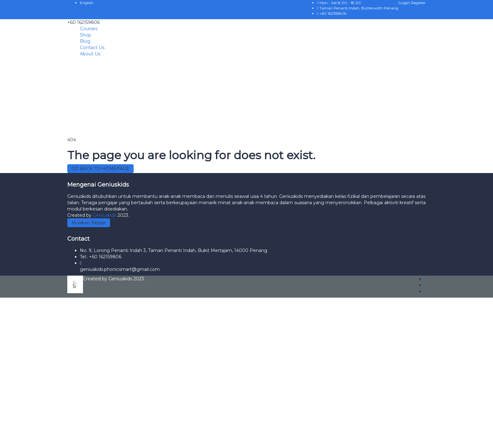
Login (405, 3)
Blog (85, 41)
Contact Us (92, 48)
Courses (89, 29)
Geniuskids (105, 215)
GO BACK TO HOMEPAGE (100, 169)
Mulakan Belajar (89, 223)
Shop (86, 35)
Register (418, 3)
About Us (90, 54)
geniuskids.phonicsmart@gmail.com (120, 269)
